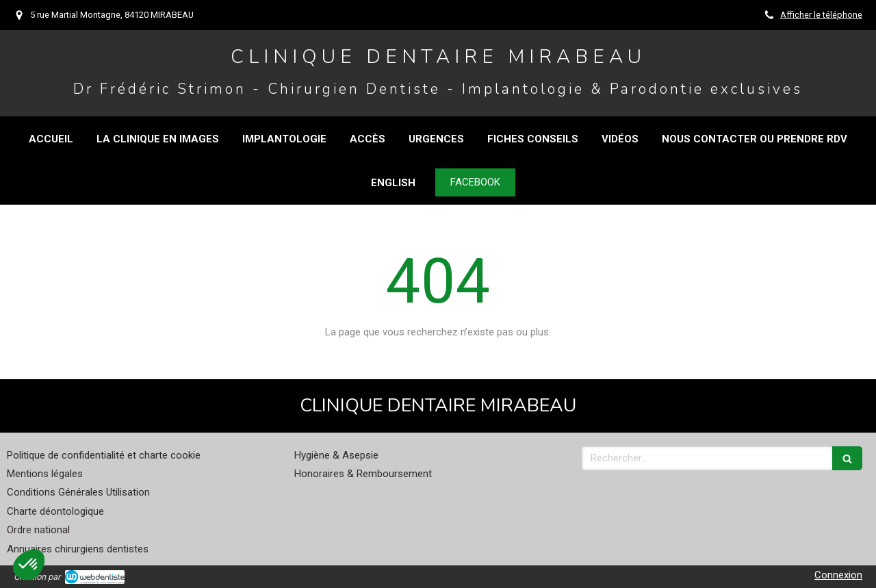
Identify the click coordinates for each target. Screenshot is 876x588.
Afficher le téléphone (821, 15)
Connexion (838, 575)
